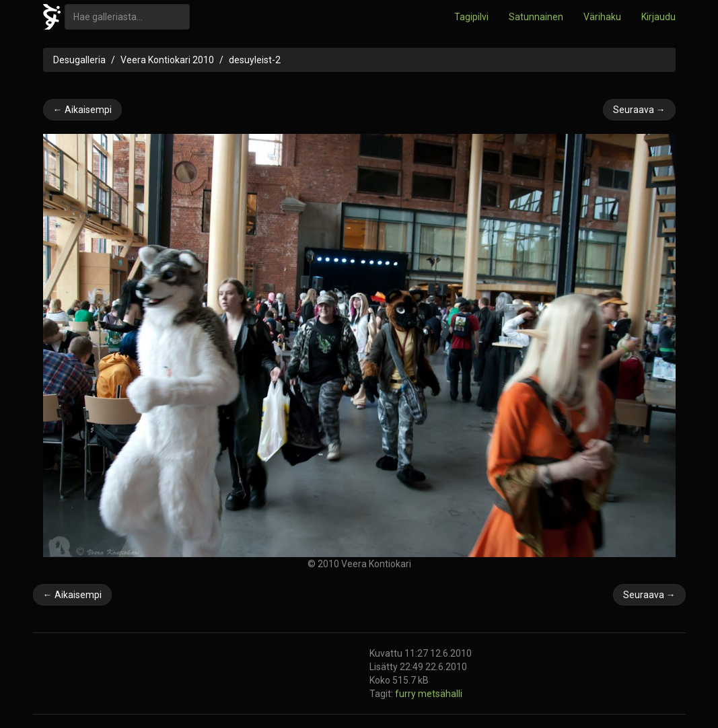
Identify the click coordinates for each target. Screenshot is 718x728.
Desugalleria (79, 60)
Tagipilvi (471, 17)
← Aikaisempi (82, 110)
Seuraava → (639, 110)
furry (406, 694)
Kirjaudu (658, 17)
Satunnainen (536, 17)
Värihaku (602, 17)
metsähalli (440, 694)
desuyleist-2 (255, 60)
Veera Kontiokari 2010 (167, 60)
